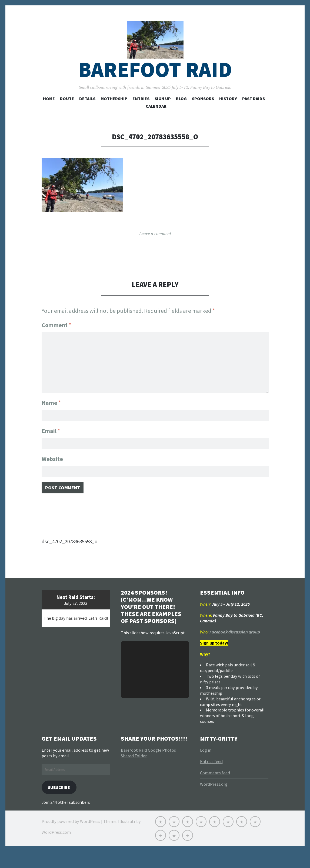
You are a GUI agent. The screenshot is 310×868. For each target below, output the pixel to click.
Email (51, 442)
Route (67, 111)
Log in (206, 766)
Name (51, 412)
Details (87, 111)
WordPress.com (56, 849)
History (228, 111)
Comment (56, 337)
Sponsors (203, 111)
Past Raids (254, 111)
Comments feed (215, 788)
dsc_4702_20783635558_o (75, 557)
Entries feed (211, 777)
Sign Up (163, 111)
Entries (141, 111)
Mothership (114, 111)
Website (52, 471)
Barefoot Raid (155, 82)
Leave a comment (155, 246)
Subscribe (61, 803)
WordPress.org (214, 800)
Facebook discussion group (235, 647)
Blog (181, 111)
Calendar (156, 118)
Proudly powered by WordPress (71, 838)
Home (49, 111)
